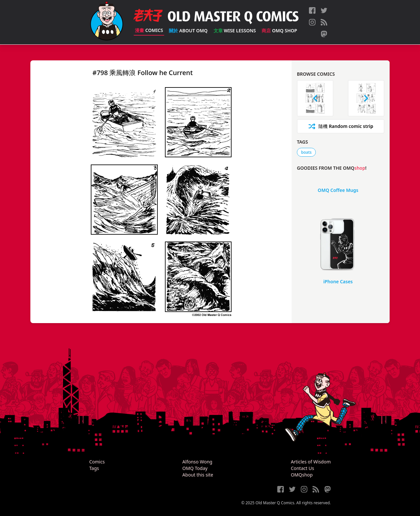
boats (306, 152)
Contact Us (302, 468)
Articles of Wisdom (311, 462)
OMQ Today (195, 468)
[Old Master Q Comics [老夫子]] (107, 22)
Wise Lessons (235, 31)
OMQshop (302, 475)
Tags (94, 468)
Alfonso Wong (197, 462)
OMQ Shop (279, 31)
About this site (198, 475)
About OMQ (188, 31)
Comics (149, 30)
